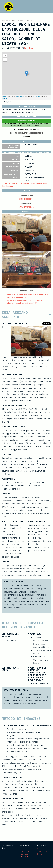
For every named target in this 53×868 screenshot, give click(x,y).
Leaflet (5, 96)
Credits (40, 854)
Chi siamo (41, 849)
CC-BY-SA (36, 96)
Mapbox (5, 99)
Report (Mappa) (25, 857)
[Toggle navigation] (46, 7)
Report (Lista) (24, 854)
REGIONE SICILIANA (26, 199)
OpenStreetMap (20, 96)
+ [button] (5, 56)
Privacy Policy (42, 851)
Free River (29, 48)
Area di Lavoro (24, 849)
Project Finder (24, 851)
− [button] (5, 59)
